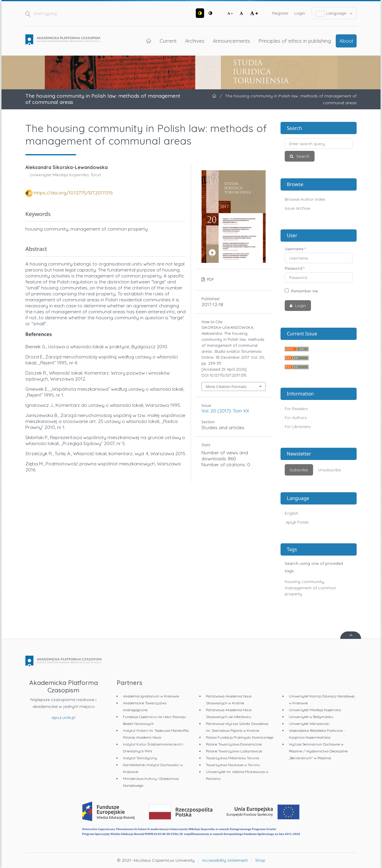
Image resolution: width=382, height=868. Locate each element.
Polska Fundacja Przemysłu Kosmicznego (240, 737)
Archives (195, 41)
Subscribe (299, 470)
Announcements (231, 41)
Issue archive (297, 208)
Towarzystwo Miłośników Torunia (232, 758)
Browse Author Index (305, 199)
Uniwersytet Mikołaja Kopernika (315, 710)
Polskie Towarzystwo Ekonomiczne (234, 744)
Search (302, 156)
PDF (210, 279)
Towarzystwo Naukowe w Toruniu (233, 765)
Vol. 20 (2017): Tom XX (225, 411)
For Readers (296, 409)
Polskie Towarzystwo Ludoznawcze (234, 751)
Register (280, 13)
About (346, 41)
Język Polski (297, 522)
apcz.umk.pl (63, 717)
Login (300, 13)
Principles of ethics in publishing (295, 41)
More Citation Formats (226, 387)
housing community (304, 582)
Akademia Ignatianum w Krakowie (151, 696)
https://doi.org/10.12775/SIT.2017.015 (73, 193)
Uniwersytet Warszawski (309, 724)
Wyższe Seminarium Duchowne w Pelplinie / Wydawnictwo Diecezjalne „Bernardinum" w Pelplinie (318, 751)
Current (168, 41)
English (292, 513)
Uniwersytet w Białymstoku (311, 717)
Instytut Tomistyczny (140, 758)
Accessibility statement (225, 860)
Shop (260, 860)
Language (334, 13)
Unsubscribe (329, 470)
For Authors (296, 418)
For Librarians (298, 427)
